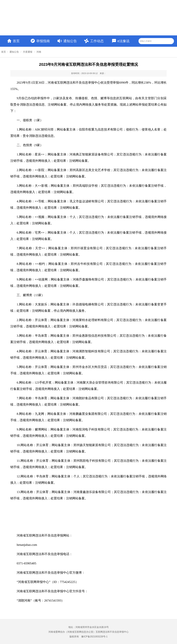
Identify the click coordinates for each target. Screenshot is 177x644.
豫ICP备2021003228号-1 (94, 637)
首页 (13, 41)
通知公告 (67, 41)
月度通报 (28, 52)
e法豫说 (121, 41)
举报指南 (40, 41)
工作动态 (94, 41)
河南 (39, 52)
